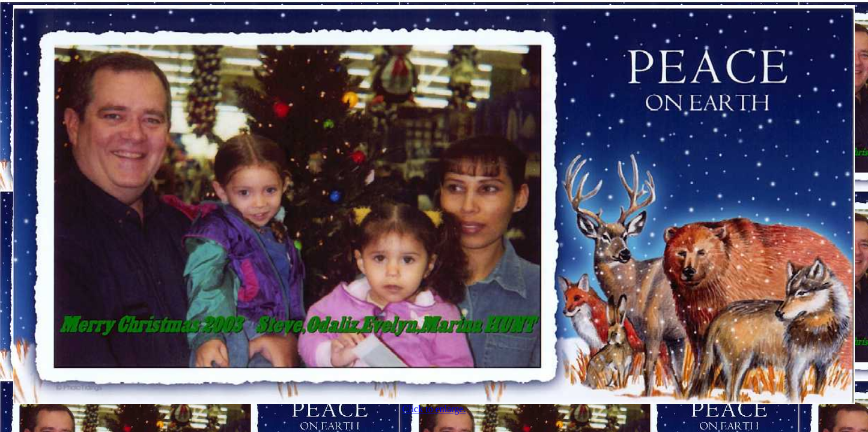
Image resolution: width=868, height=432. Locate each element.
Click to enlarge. (434, 405)
